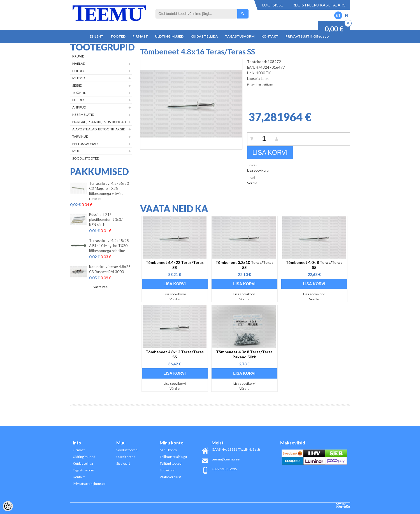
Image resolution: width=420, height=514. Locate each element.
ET (338, 15)
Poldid (78, 71)
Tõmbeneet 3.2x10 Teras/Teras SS (244, 265)
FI (347, 15)
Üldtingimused (169, 36)
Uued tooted (126, 457)
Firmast (140, 36)
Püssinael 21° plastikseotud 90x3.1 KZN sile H (107, 220)
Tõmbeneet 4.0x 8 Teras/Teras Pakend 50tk (244, 354)
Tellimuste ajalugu (173, 457)
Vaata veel (101, 287)
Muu (76, 151)
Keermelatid (83, 115)
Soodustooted (86, 158)
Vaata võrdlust (170, 477)
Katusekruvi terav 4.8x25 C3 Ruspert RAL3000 (110, 269)
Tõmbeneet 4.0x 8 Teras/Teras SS (314, 265)
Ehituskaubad (85, 144)
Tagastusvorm (240, 36)
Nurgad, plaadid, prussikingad (99, 122)
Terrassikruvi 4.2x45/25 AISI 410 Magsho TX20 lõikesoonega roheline (109, 246)
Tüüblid (79, 93)
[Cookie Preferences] (8, 506)
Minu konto (168, 450)
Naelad (79, 64)
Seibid (77, 85)
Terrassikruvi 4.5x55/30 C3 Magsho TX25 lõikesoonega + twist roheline (109, 191)
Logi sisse (273, 5)
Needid (78, 100)
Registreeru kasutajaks (319, 5)
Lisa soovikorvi (258, 170)
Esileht (97, 36)
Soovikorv (167, 470)
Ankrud (79, 107)
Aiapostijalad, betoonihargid (99, 129)
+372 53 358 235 (224, 469)
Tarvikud (80, 136)
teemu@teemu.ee (226, 459)
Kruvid (78, 56)
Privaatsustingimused (307, 36)
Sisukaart (123, 463)
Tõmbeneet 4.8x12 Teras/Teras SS (175, 354)
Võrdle (252, 183)
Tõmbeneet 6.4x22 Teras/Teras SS (175, 265)
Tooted (118, 36)
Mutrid (79, 78)
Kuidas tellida (204, 36)
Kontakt (270, 36)
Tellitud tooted (171, 463)
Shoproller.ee (343, 506)
